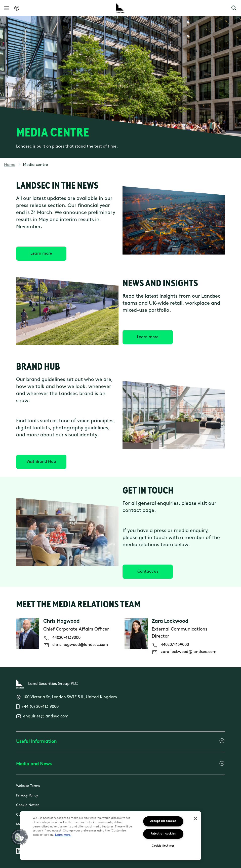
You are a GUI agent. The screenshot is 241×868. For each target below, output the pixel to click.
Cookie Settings (163, 846)
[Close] (195, 819)
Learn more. (63, 835)
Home (10, 165)
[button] (234, 8)
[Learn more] (41, 254)
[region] (111, 836)
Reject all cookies (163, 834)
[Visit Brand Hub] (41, 462)
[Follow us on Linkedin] (19, 852)
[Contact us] (148, 572)
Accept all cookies (163, 821)
